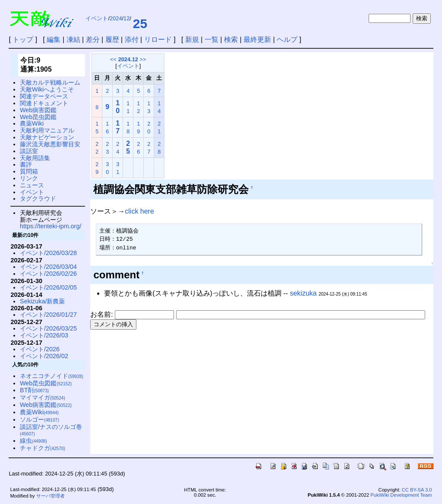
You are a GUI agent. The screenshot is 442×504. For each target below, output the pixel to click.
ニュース (32, 185)
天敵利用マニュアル (47, 130)
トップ (23, 39)
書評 (26, 164)
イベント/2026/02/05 (48, 287)
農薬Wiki (32, 123)
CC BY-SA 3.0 (417, 490)
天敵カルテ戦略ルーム (50, 82)
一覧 (212, 39)
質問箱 (29, 171)
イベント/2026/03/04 (48, 267)
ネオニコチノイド (52, 376)
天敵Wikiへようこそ (47, 89)
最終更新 (257, 39)
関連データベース (44, 96)
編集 (54, 39)
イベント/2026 (40, 349)
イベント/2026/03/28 (48, 253)
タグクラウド (38, 198)
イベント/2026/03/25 (48, 328)
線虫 (33, 441)
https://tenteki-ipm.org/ (51, 226)
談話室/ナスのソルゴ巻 (51, 430)
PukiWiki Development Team (401, 495)
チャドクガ (43, 448)
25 (140, 24)
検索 (231, 39)
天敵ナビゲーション (47, 137)
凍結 (73, 39)
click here (139, 211)
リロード (158, 39)
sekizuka (303, 293)
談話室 (29, 151)
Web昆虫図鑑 (38, 117)
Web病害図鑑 (38, 110)
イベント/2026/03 (44, 335)
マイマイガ (43, 397)
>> (143, 59)
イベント (97, 18)
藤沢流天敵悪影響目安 (50, 144)
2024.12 (128, 59)
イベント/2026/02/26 (48, 274)
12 (126, 18)
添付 (132, 39)
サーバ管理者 (51, 496)
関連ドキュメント (44, 103)
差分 (93, 39)
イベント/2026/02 (44, 356)
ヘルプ (287, 39)
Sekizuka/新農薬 (42, 301)
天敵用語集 (35, 158)
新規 (192, 39)
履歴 (112, 39)
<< (113, 59)
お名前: (103, 314)
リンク (29, 178)
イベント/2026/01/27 (48, 315)
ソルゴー (39, 419)
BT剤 (34, 390)
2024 (116, 18)
